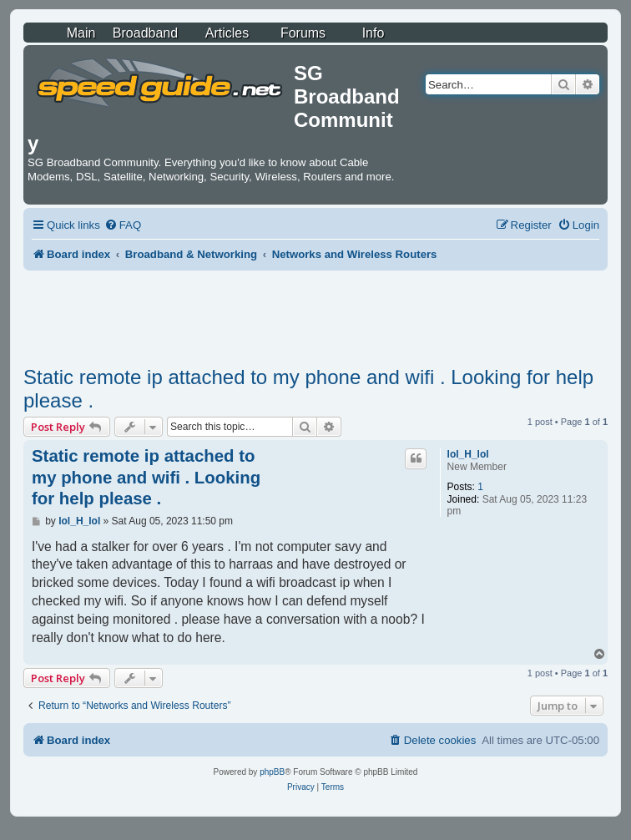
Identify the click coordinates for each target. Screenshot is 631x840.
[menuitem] (123, 225)
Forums (303, 33)
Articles (227, 33)
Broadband (145, 33)
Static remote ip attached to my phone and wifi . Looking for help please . (308, 389)
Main (81, 33)
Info (374, 33)
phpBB (272, 772)
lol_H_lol (468, 454)
